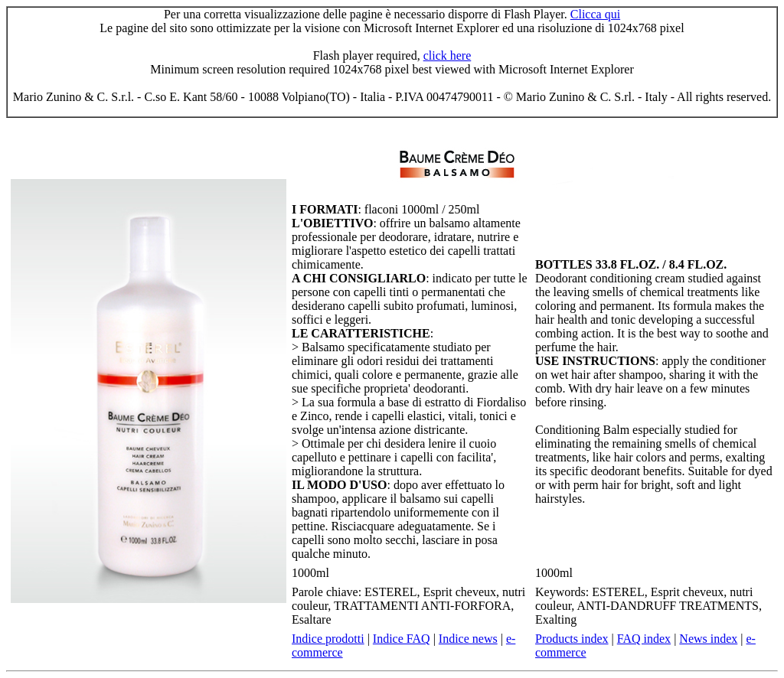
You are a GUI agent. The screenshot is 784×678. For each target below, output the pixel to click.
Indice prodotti (328, 639)
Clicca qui (595, 14)
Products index (572, 639)
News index (708, 639)
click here (448, 55)
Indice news (468, 639)
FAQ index (644, 639)
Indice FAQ (402, 639)
